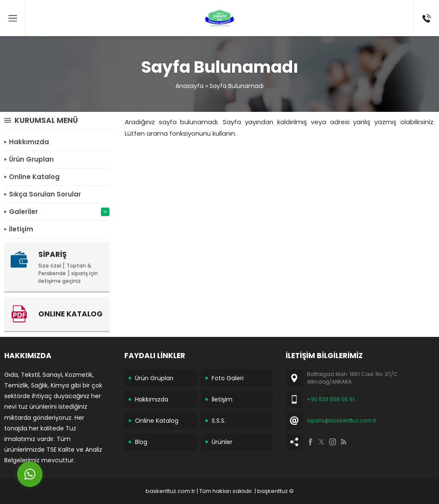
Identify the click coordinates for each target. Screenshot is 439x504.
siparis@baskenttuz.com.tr (342, 420)
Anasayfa (189, 86)
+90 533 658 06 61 (331, 399)
